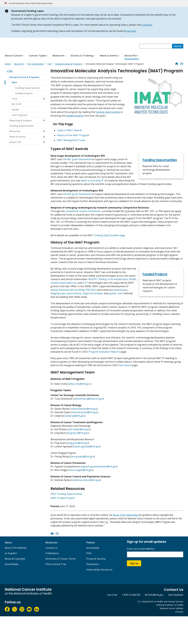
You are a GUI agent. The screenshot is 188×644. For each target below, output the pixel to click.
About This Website (16, 575)
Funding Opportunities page (109, 248)
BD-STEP (17, 104)
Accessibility (93, 575)
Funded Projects (24, 93)
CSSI (10, 71)
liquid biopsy (120, 307)
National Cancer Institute (171, 636)
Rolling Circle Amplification (113, 296)
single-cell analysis (93, 311)
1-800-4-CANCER (131, 622)
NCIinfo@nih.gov (154, 622)
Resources (15, 131)
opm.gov (131, 31)
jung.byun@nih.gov (78, 461)
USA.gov (179, 639)
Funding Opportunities (28, 88)
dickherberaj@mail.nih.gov (89, 426)
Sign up (134, 591)
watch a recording (91, 183)
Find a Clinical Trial (56, 592)
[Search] (178, 46)
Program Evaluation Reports (104, 376)
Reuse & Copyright (15, 586)
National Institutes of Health (170, 633)
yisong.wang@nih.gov (82, 484)
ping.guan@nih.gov (78, 471)
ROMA (133, 296)
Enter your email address (141, 576)
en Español (11, 581)
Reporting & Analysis (21, 120)
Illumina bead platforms (64, 300)
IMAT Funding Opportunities (66, 522)
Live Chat (112, 622)
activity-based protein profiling (67, 307)
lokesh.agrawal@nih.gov (87, 474)
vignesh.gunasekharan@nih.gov (99, 494)
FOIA (89, 581)
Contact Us (51, 575)
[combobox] (156, 46)
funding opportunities (108, 112)
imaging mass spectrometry (66, 311)
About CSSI (15, 142)
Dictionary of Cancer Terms (61, 586)
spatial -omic (116, 311)
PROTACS (91, 307)
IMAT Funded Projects (63, 526)
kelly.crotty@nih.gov (79, 412)
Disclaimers (93, 592)
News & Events (17, 137)
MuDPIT (93, 296)
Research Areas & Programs (24, 77)
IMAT (14, 82)
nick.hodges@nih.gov (81, 498)
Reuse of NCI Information (126, 543)
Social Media (12, 592)
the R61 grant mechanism (77, 161)
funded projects (75, 116)
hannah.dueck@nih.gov (85, 440)
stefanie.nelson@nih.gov (87, 508)
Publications (52, 581)
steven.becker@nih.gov (84, 436)
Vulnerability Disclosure (99, 597)
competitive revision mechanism (83, 224)
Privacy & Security (96, 586)
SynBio (15, 109)
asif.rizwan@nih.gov (79, 457)
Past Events (125, 390)
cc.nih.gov (147, 25)
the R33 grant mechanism (77, 200)
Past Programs (20, 115)
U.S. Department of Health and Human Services (160, 629)
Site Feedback (176, 622)
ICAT (85, 300)
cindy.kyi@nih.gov (75, 443)
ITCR (14, 99)
